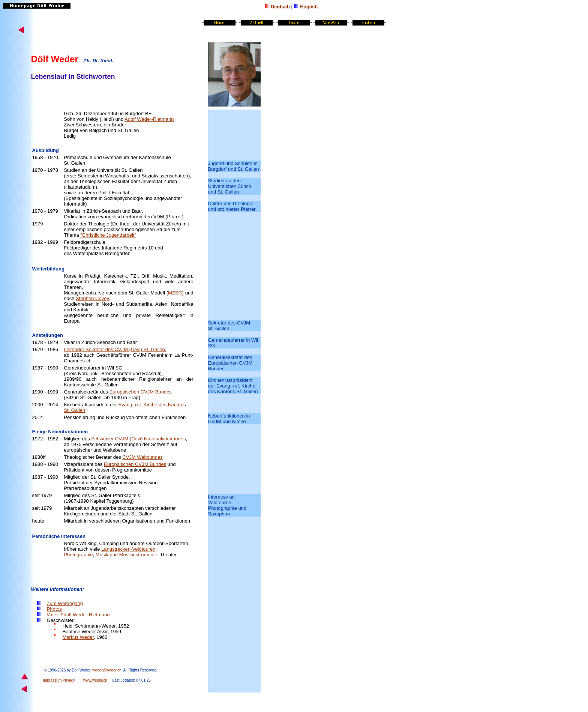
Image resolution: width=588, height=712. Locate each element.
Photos (54, 609)
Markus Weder (78, 637)
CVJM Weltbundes (142, 457)
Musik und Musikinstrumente (127, 555)
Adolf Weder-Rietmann (149, 119)
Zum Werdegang (65, 603)
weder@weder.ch (107, 670)
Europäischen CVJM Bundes (141, 392)
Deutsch (280, 7)
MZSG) (176, 293)
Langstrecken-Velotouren (128, 549)
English (309, 7)
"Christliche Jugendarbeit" (108, 235)
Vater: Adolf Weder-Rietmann (78, 615)
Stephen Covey (92, 298)
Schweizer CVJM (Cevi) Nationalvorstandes (138, 439)
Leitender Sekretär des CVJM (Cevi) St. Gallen (114, 349)
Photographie (78, 555)
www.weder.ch (95, 680)
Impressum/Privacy (59, 680)
